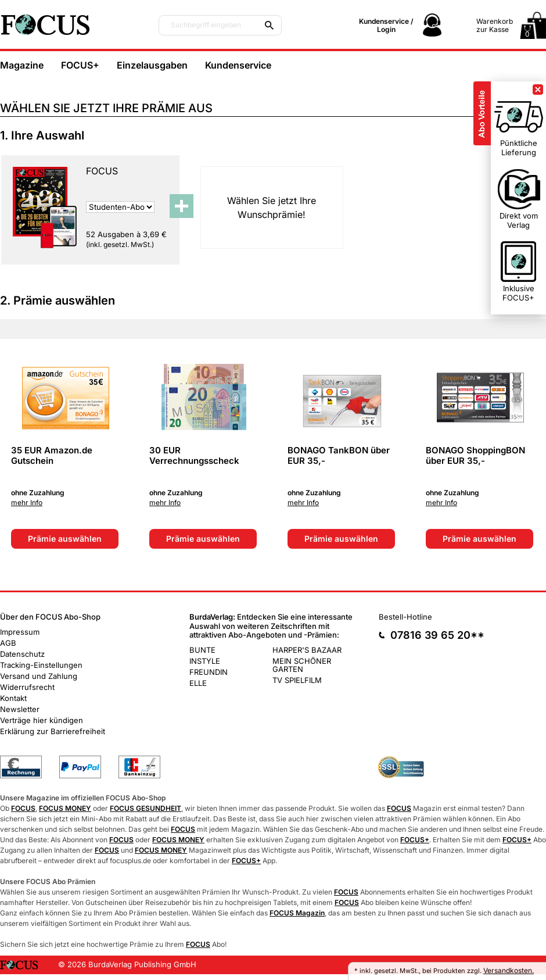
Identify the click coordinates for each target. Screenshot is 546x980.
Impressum (20, 632)
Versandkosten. (509, 970)
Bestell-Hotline (405, 617)
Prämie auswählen (65, 539)
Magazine (22, 65)
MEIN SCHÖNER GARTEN (302, 665)
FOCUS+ (80, 65)
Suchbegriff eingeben (206, 25)
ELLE (198, 683)
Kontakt (13, 698)
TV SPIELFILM (297, 680)
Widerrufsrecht (27, 687)
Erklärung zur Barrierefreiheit (53, 731)
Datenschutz (22, 654)
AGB (8, 643)
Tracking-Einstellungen (41, 665)
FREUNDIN (209, 672)
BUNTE (202, 650)
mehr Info (27, 503)
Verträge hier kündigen (42, 720)
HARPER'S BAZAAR (307, 650)
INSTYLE (205, 661)
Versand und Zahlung (39, 676)
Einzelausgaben (152, 65)
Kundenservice (238, 65)
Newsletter (20, 709)
